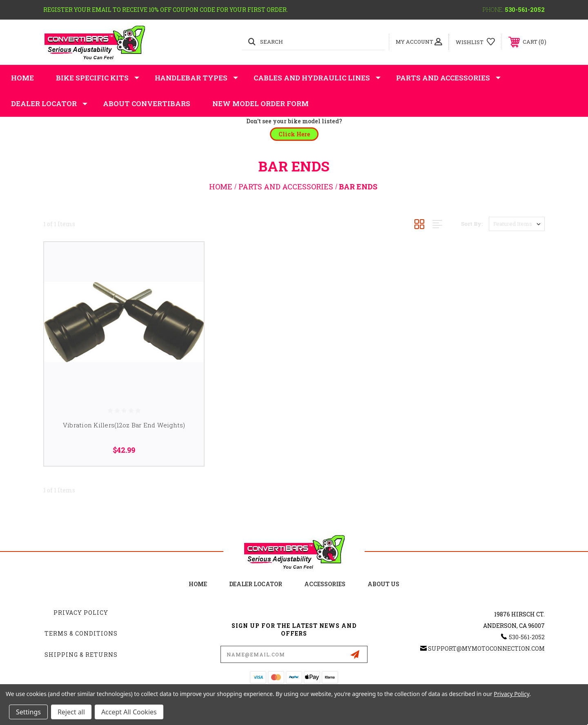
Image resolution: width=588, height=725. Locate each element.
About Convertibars (147, 103)
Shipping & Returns (81, 655)
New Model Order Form (261, 103)
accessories (325, 584)
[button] (294, 134)
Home (22, 78)
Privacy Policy (81, 613)
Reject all (71, 712)
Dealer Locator (49, 104)
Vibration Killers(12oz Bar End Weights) (124, 425)
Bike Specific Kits (98, 78)
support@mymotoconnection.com (486, 648)
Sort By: (472, 224)
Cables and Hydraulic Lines (317, 78)
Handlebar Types (196, 78)
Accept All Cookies (129, 712)
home (198, 584)
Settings (28, 712)
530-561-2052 (525, 10)
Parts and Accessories (448, 78)
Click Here (294, 134)
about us (383, 584)
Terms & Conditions (81, 633)
